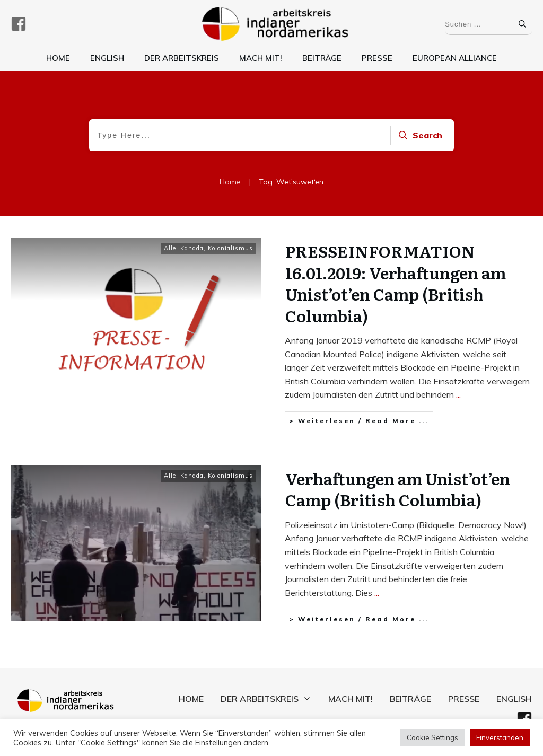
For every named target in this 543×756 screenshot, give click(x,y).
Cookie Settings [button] (432, 737)
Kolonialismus (230, 248)
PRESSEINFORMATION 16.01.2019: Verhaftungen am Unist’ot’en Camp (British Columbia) (396, 283)
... (458, 394)
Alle (170, 248)
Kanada (192, 248)
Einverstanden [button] (500, 737)
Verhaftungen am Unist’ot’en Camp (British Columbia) (398, 486)
